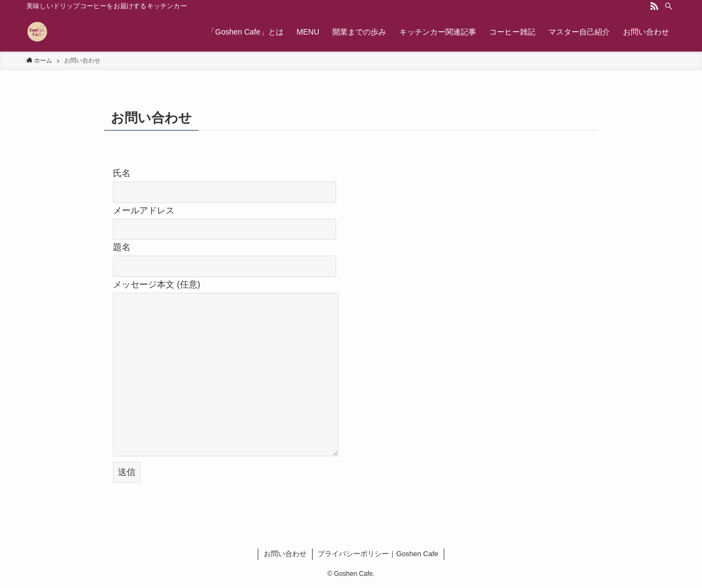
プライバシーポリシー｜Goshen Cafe (378, 554)
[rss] (654, 6)
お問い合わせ (285, 554)
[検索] (669, 6)
